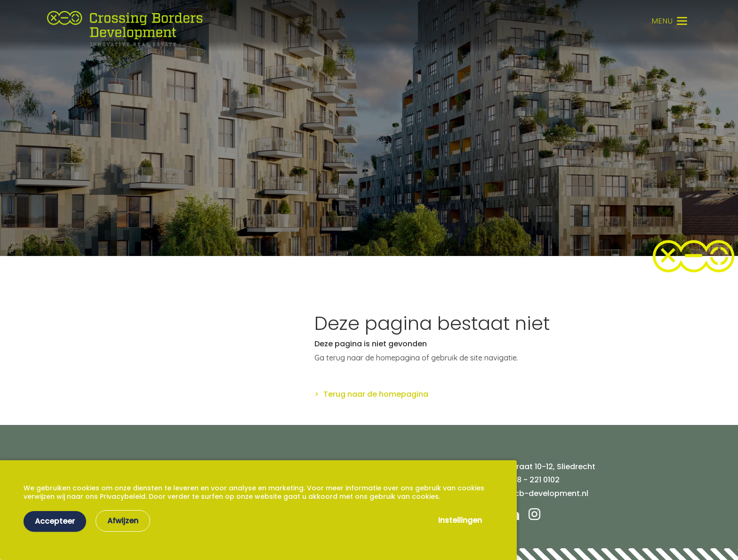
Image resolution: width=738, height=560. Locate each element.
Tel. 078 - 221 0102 (526, 480)
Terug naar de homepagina (376, 394)
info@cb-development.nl (540, 493)
